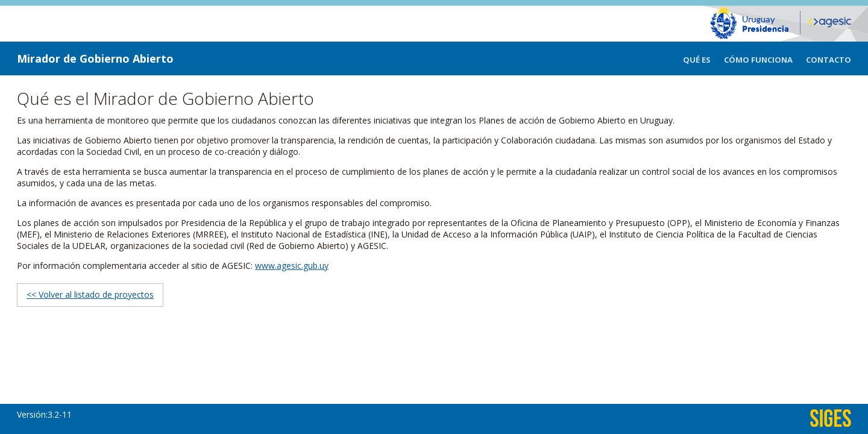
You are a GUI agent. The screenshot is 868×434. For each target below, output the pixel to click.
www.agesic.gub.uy (292, 266)
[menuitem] (703, 58)
